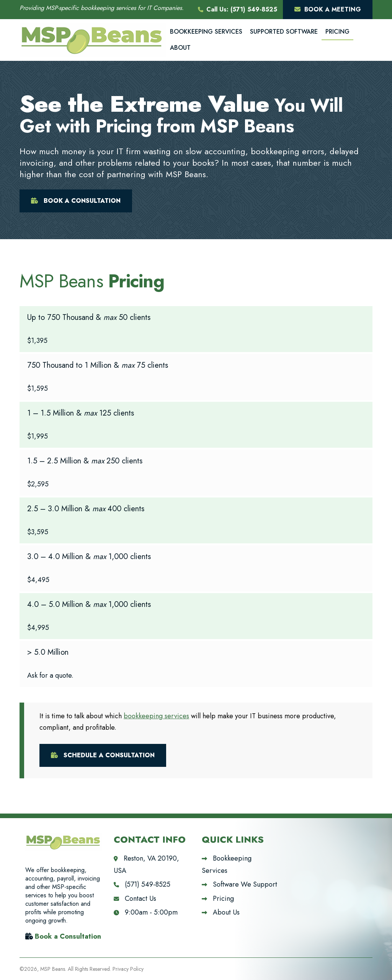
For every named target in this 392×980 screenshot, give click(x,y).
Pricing (337, 32)
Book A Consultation (76, 201)
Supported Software (284, 32)
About (180, 48)
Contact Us (135, 898)
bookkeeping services (156, 716)
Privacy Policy (128, 969)
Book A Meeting (328, 9)
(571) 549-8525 (254, 9)
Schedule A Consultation (103, 755)
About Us (221, 912)
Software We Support (239, 884)
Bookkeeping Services (206, 32)
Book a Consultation (68, 936)
